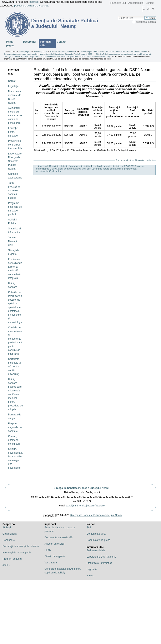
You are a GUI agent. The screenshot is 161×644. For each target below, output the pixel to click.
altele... (91, 576)
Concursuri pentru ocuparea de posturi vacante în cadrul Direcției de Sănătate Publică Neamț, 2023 (48, 54)
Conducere (9, 540)
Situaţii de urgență (55, 556)
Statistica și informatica (99, 563)
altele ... (7, 565)
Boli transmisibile (96, 550)
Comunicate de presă (99, 540)
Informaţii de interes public (17, 553)
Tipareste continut (144, 160)
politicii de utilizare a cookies (31, 6)
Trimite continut (123, 160)
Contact (150, 3)
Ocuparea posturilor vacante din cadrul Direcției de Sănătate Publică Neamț (114, 51)
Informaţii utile (14, 72)
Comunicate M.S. (96, 534)
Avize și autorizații (55, 544)
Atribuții (7, 528)
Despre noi (30, 42)
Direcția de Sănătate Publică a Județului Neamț (82, 488)
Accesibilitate (136, 3)
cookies (34, 2)
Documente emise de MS (59, 538)
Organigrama (10, 534)
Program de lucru (12, 559)
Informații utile (46, 44)
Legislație (92, 569)
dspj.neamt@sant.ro (94, 506)
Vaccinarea (51, 563)
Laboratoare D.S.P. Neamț (101, 557)
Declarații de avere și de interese (21, 546)
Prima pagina (10, 44)
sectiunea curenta (146, 22)
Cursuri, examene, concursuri (63, 51)
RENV (48, 550)
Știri (89, 528)
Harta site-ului (118, 3)
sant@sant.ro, (74, 506)
